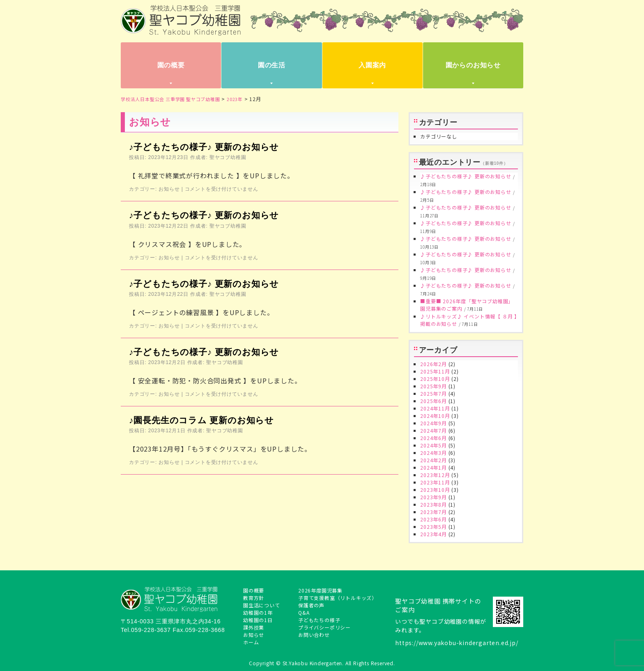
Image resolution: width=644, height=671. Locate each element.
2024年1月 (434, 467)
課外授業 (254, 627)
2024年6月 (434, 438)
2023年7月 (434, 512)
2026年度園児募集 (320, 590)
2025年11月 (435, 371)
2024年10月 (435, 416)
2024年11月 (435, 408)
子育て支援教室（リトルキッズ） (338, 598)
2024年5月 (434, 445)
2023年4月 (434, 534)
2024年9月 (434, 423)
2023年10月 (435, 490)
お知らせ (169, 189)
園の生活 (272, 65)
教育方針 (254, 598)
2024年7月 (434, 430)
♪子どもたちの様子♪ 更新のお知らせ (204, 147)
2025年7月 (434, 393)
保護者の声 (311, 605)
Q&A (304, 612)
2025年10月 (435, 379)
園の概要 (171, 65)
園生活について (262, 605)
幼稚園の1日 (258, 620)
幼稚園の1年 (258, 612)
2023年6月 (434, 519)
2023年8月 (434, 504)
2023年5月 (434, 527)
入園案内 (372, 65)
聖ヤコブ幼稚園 (228, 157)
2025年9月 (434, 386)
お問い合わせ (314, 635)
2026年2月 (434, 364)
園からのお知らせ (473, 65)
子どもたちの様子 (319, 620)
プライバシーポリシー (324, 627)
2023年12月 (435, 475)
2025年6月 (434, 401)
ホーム (251, 642)
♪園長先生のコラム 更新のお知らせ (201, 420)
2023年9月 (434, 497)
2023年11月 (435, 482)
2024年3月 (434, 453)
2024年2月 (434, 460)
